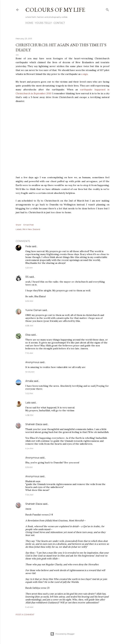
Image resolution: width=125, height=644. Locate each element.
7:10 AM (29, 353)
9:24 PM (29, 448)
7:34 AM (29, 495)
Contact (59, 23)
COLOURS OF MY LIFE (55, 10)
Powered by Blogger (62, 634)
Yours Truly (43, 23)
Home (29, 23)
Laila (28, 403)
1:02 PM (29, 393)
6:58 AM (29, 326)
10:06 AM (30, 372)
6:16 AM (29, 467)
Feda (28, 246)
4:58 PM (29, 415)
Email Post (29, 225)
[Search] (107, 9)
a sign (84, 74)
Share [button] (18, 225)
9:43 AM (29, 607)
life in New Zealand (31, 229)
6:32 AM (29, 301)
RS (27, 277)
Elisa (28, 335)
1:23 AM (29, 268)
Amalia (29, 381)
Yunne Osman (34, 310)
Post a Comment (25, 614)
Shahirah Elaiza (34, 424)
